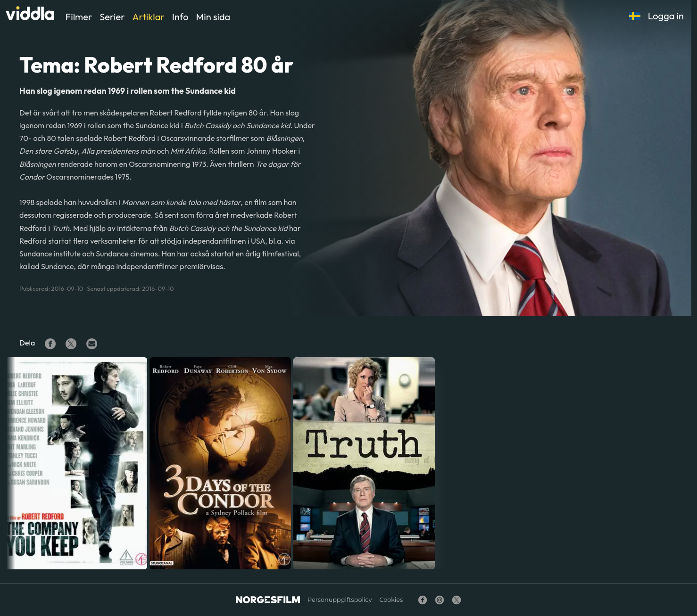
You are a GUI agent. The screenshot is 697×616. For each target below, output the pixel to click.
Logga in (666, 16)
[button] (635, 16)
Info (180, 17)
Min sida (213, 17)
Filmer (79, 17)
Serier (112, 17)
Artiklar (149, 17)
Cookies (391, 600)
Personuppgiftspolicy (340, 600)
